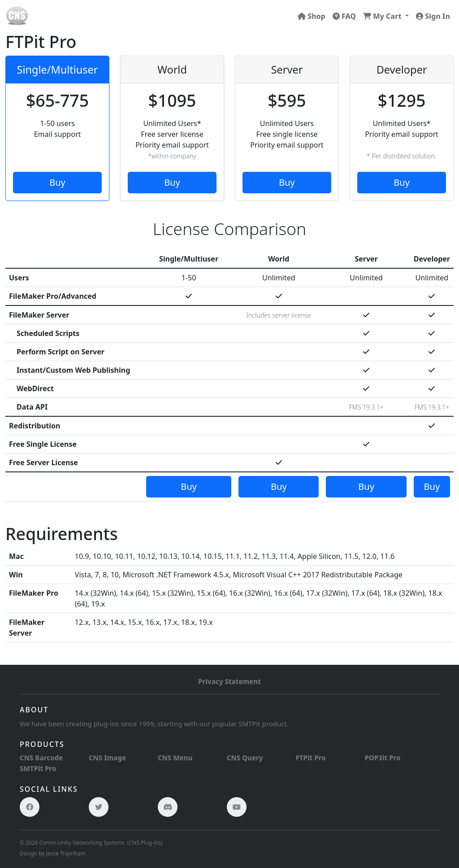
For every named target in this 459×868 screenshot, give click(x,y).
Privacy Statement (229, 681)
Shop (312, 16)
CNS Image (107, 758)
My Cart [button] (383, 16)
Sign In (433, 16)
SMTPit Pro (38, 768)
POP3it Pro (383, 758)
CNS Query (245, 758)
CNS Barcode (41, 758)
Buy (57, 182)
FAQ (344, 16)
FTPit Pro (311, 758)
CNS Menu (175, 758)
